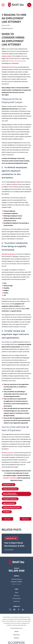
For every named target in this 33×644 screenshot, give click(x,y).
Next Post (26, 519)
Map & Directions (16, 584)
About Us (16, 596)
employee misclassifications (16, 61)
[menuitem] (16, 631)
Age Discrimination (9, 503)
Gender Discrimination (10, 489)
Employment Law (9, 485)
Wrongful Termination (10, 499)
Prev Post (7, 519)
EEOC (5, 184)
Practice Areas (16, 598)
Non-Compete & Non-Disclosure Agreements (10, 494)
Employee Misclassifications (12, 507)
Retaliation (7, 512)
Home (16, 592)
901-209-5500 (16, 571)
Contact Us (16, 601)
